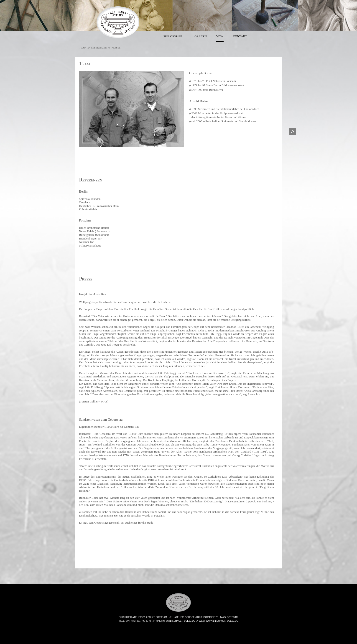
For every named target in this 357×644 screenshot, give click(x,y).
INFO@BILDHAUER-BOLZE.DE (179, 621)
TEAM (83, 48)
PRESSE (116, 48)
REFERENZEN (101, 48)
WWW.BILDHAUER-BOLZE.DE (222, 621)
